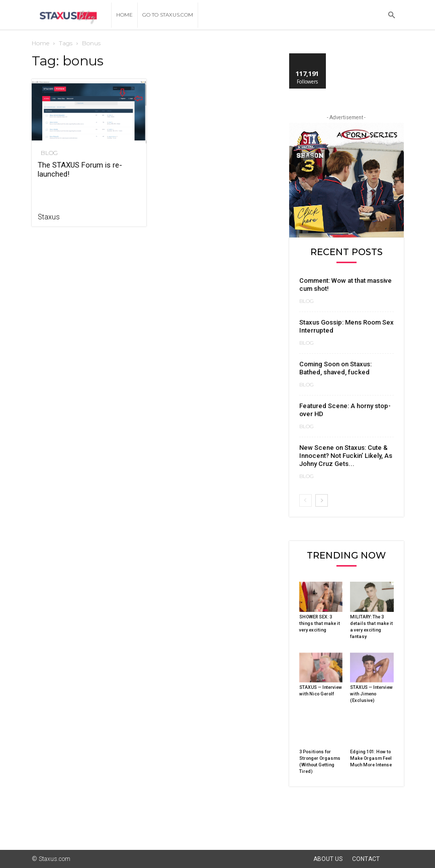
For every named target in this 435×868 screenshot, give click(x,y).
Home (124, 15)
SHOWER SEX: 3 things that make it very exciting (320, 623)
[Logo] (72, 15)
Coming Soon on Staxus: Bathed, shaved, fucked (335, 368)
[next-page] (322, 500)
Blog (46, 153)
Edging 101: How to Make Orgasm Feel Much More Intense (371, 758)
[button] (392, 15)
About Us (328, 859)
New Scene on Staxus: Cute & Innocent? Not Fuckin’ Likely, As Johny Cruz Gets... (346, 456)
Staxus (49, 217)
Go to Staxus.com (168, 15)
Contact (366, 859)
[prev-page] (306, 500)
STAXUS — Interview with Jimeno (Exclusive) (371, 694)
